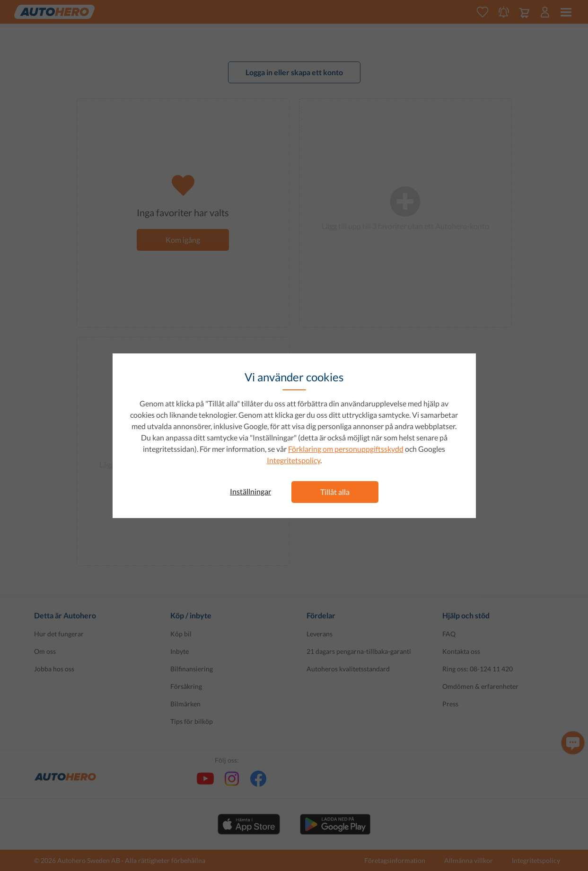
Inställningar (250, 491)
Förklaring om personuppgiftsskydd (346, 449)
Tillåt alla (335, 492)
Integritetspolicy (294, 460)
